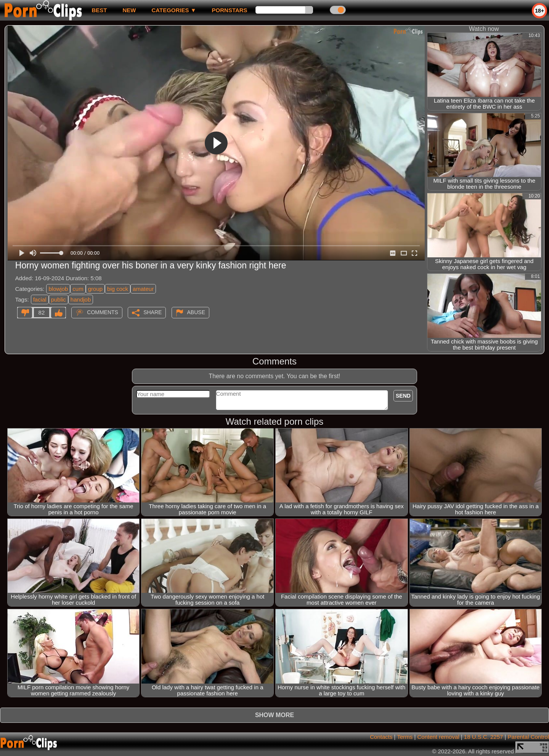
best (99, 10)
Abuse (196, 312)
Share (152, 312)
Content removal (438, 737)
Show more (274, 715)
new (129, 10)
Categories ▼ (174, 10)
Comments (103, 312)
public (59, 299)
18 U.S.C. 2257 (484, 737)
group (95, 289)
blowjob (58, 289)
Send (403, 396)
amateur (143, 289)
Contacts (381, 737)
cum (78, 289)
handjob (81, 299)
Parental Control (528, 737)
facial (40, 299)
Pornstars (230, 10)
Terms (405, 737)
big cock (118, 289)
